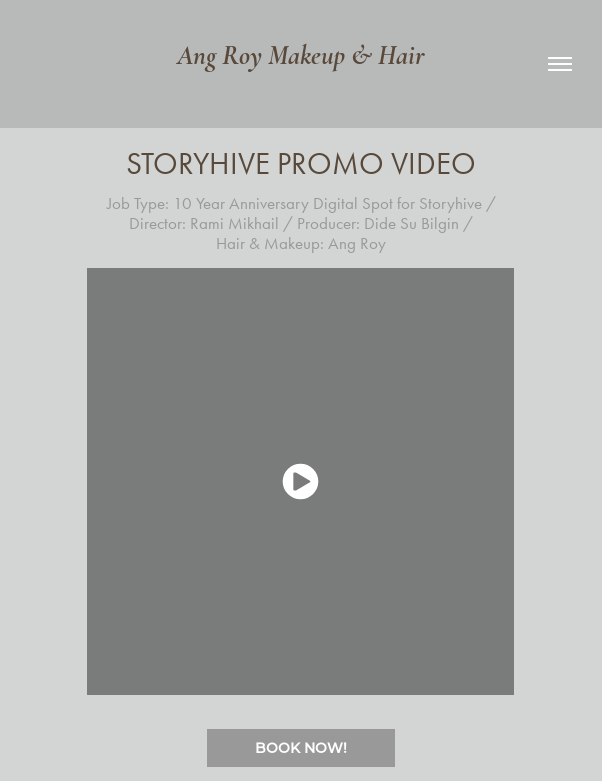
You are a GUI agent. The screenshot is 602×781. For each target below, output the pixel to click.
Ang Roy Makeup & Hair (301, 55)
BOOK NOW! (301, 747)
